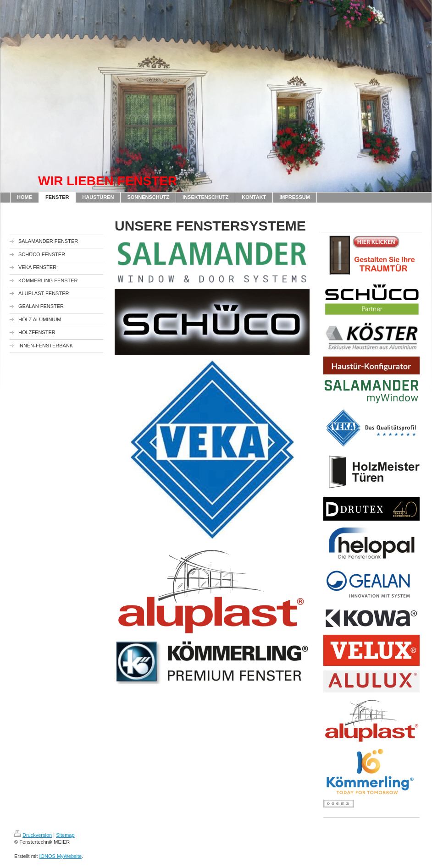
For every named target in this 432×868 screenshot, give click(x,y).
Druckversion (33, 835)
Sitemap (65, 835)
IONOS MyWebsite (60, 856)
